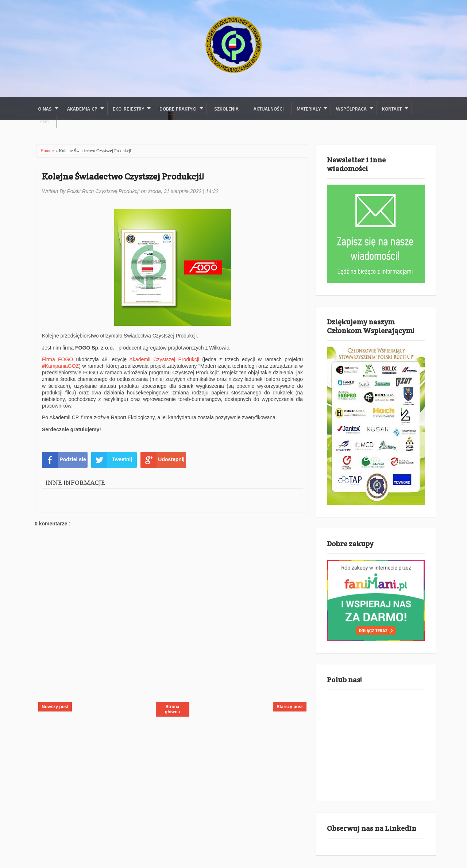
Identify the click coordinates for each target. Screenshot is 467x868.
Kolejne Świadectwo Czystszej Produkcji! (123, 176)
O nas (45, 109)
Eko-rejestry (128, 109)
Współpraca (351, 109)
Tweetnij (112, 460)
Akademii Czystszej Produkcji (165, 359)
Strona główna (172, 709)
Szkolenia (226, 109)
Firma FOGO (59, 359)
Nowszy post (55, 707)
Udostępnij (163, 460)
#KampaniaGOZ (60, 366)
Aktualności (269, 109)
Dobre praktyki (178, 109)
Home (46, 151)
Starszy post (290, 707)
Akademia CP (82, 109)
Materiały (309, 109)
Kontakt (392, 109)
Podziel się (64, 460)
